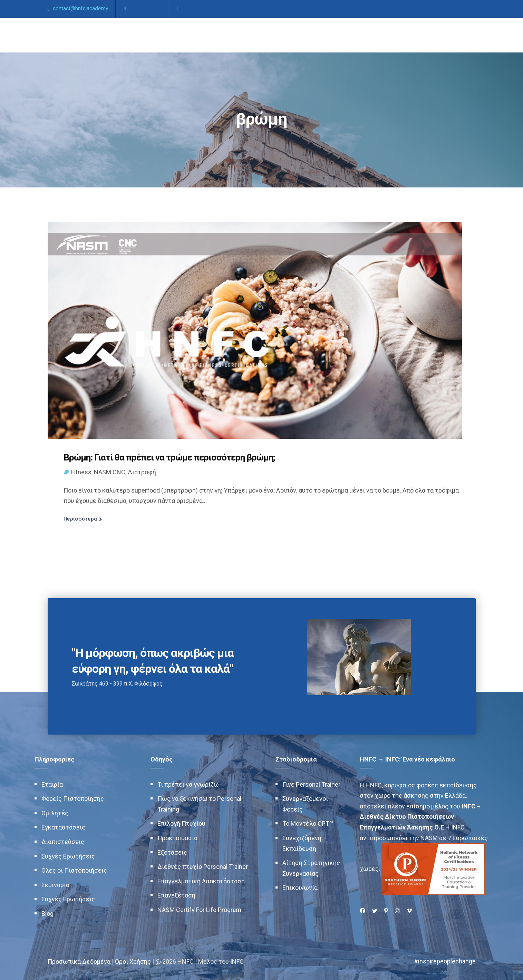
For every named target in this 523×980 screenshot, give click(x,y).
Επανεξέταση (176, 895)
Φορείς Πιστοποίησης (73, 799)
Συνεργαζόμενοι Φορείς (305, 804)
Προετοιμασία (177, 838)
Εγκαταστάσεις (63, 827)
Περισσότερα (80, 519)
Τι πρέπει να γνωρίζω (188, 784)
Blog (47, 914)
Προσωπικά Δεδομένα (79, 962)
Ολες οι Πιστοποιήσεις (74, 870)
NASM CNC (110, 472)
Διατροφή (142, 472)
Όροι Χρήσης (133, 962)
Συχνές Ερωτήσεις (68, 856)
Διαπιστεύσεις (63, 842)
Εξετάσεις (172, 852)
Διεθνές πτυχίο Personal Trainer (203, 867)
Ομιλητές (55, 813)
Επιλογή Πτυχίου (181, 823)
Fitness (81, 472)
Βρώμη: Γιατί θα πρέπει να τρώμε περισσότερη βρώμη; (169, 457)
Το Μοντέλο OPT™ (308, 823)
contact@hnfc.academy (81, 8)
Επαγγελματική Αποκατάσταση (201, 881)
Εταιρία (52, 784)
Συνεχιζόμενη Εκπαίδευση (302, 843)
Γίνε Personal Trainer (311, 784)
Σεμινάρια (55, 885)
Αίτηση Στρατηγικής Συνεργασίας (311, 868)
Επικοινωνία (300, 888)
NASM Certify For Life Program (199, 910)
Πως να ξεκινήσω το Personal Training (199, 804)
